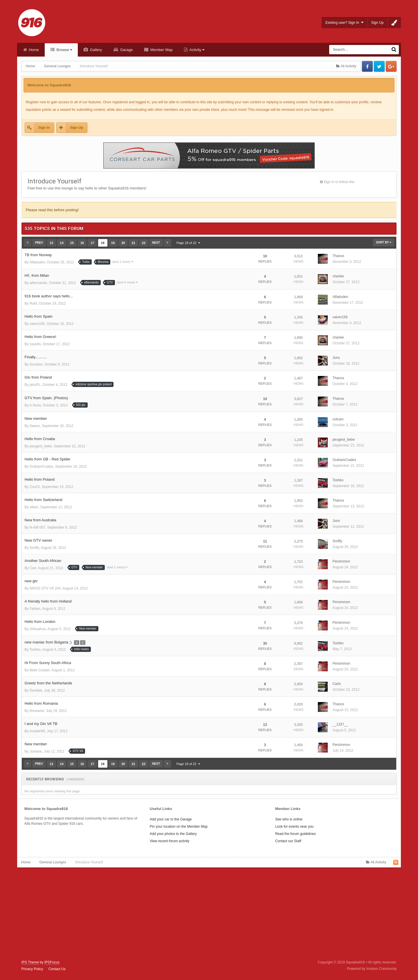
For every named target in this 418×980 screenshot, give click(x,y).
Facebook (367, 66)
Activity (196, 50)
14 (62, 243)
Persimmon (341, 561)
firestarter (37, 711)
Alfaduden (37, 262)
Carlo (337, 684)
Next (156, 243)
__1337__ (340, 724)
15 (72, 243)
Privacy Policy (32, 969)
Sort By (384, 242)
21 (133, 243)
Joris (336, 358)
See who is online (289, 819)
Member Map (161, 50)
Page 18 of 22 (188, 243)
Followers (369, 182)
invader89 (37, 731)
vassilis (35, 344)
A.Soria (35, 405)
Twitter (379, 66)
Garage (126, 50)
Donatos (36, 364)
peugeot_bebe (41, 446)
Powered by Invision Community (372, 969)
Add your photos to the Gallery (173, 834)
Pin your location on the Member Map (179, 827)
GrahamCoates (41, 467)
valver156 (37, 324)
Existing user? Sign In (344, 22)
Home (33, 50)
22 (144, 243)
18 (103, 243)
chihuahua (38, 629)
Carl (33, 568)
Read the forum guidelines (296, 834)
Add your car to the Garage (171, 819)
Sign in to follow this (339, 182)
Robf (33, 303)
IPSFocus (52, 962)
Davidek (36, 690)
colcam (338, 419)
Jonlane (36, 751)
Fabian (35, 609)
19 (113, 243)
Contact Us (57, 969)
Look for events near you (294, 827)
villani (34, 507)
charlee (338, 276)
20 (123, 243)
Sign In (44, 128)
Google (391, 66)
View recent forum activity (170, 841)
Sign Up (378, 23)
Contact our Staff (288, 841)
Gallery (95, 50)
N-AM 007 (37, 527)
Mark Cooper (40, 670)
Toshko (338, 480)
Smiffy (34, 548)
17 (92, 243)
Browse (64, 50)
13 (51, 243)
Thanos (338, 256)
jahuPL (35, 385)
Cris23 (35, 487)
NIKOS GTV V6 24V (45, 588)
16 (82, 243)
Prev (39, 243)
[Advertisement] (209, 914)
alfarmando (38, 283)
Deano (35, 426)
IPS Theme (30, 962)
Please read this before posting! (52, 210)
